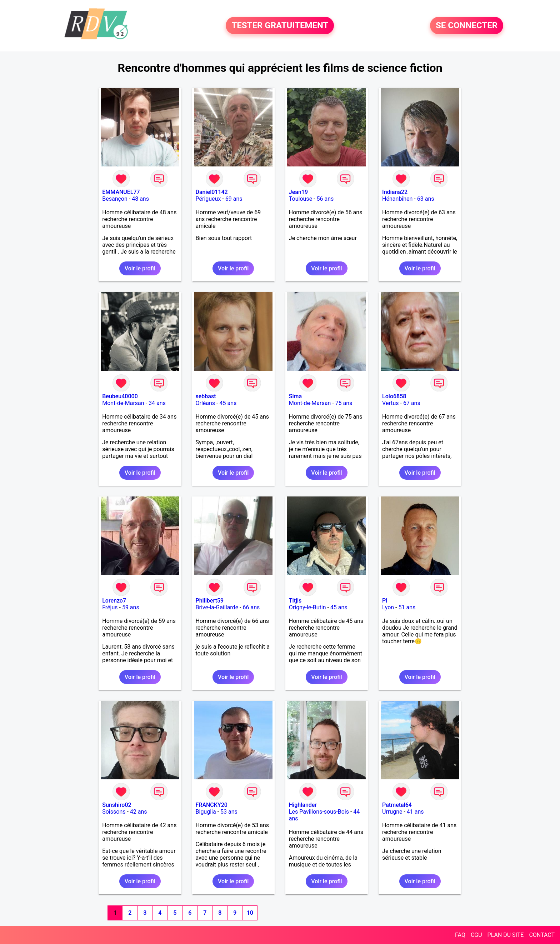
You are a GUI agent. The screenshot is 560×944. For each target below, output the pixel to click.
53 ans (229, 812)
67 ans (412, 403)
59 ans (131, 607)
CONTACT (542, 935)
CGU (476, 935)
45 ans (228, 403)
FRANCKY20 (212, 805)
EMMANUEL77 (121, 192)
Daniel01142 (212, 192)
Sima (295, 396)
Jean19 (298, 192)
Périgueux (208, 199)
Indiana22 (395, 192)
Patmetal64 (397, 805)
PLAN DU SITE (506, 935)
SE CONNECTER (467, 26)
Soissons (114, 812)
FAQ (460, 935)
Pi (385, 601)
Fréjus (110, 607)
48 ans (140, 199)
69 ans (234, 199)
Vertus (390, 403)
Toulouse (301, 199)
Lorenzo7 (114, 601)
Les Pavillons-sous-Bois (319, 812)
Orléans (206, 403)
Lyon (388, 607)
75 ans (344, 403)
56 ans (325, 199)
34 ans (157, 403)
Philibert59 (210, 601)
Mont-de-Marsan (123, 403)
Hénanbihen (397, 199)
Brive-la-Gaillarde (217, 607)
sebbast (206, 396)
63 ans (426, 199)
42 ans (139, 812)
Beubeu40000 (120, 396)
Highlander (303, 805)
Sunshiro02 (117, 805)
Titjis (295, 601)
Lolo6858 (394, 396)
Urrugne (392, 812)
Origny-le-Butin (307, 607)
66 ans (251, 607)
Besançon (115, 199)
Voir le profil (140, 268)
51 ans (407, 607)
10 (250, 913)
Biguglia (206, 812)
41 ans (415, 812)
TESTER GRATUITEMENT (280, 26)
